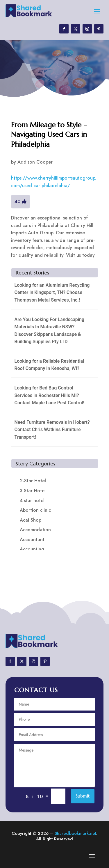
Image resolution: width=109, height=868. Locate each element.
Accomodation (35, 530)
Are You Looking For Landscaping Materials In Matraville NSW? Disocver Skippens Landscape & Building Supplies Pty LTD (50, 331)
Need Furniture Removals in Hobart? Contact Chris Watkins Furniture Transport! (52, 430)
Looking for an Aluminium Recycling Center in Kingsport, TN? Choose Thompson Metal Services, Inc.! (52, 293)
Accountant (32, 540)
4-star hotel (32, 501)
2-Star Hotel (33, 481)
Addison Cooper (35, 162)
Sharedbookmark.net (75, 833)
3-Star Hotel (33, 491)
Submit (83, 796)
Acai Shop (31, 520)
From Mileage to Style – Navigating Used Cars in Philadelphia (49, 135)
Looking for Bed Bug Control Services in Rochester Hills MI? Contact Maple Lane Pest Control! (49, 395)
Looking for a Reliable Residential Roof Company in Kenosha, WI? (49, 365)
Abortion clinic (35, 510)
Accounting (32, 549)
